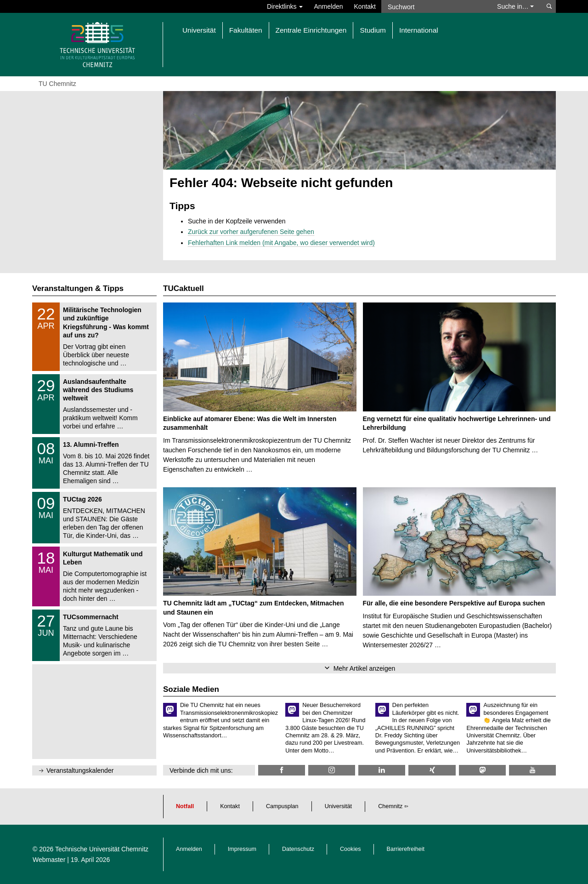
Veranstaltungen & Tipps (78, 288)
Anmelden (328, 6)
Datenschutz (298, 849)
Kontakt (365, 6)
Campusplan (282, 806)
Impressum (242, 849)
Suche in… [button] (515, 6)
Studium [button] (373, 30)
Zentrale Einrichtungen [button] (311, 30)
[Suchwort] (435, 6)
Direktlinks (285, 6)
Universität (339, 806)
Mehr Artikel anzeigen (365, 668)
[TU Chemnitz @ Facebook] (282, 770)
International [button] (419, 30)
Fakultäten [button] (246, 30)
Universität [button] (199, 30)
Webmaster (49, 860)
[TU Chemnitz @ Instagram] (332, 770)
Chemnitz (390, 806)
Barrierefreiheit (406, 849)
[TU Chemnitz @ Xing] (432, 770)
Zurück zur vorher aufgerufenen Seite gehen (251, 232)
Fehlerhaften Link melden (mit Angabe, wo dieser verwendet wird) (281, 243)
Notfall (185, 806)
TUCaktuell (184, 288)
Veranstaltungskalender (80, 770)
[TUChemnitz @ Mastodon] (482, 770)
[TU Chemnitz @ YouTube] (532, 770)
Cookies (351, 849)
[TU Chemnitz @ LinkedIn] (382, 770)
